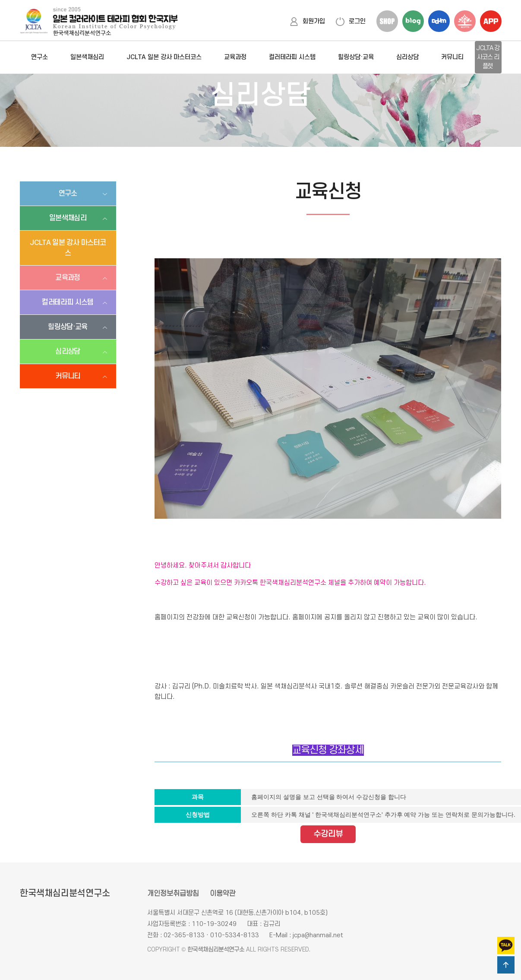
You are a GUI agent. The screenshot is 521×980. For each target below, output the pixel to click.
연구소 (39, 57)
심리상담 (407, 57)
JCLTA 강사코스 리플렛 (488, 57)
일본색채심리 (87, 57)
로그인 (351, 21)
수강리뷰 (328, 834)
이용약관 (223, 894)
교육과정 (235, 57)
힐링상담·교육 (356, 57)
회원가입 (307, 21)
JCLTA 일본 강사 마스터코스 (164, 57)
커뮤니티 (452, 57)
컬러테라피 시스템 (292, 57)
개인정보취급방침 (173, 894)
